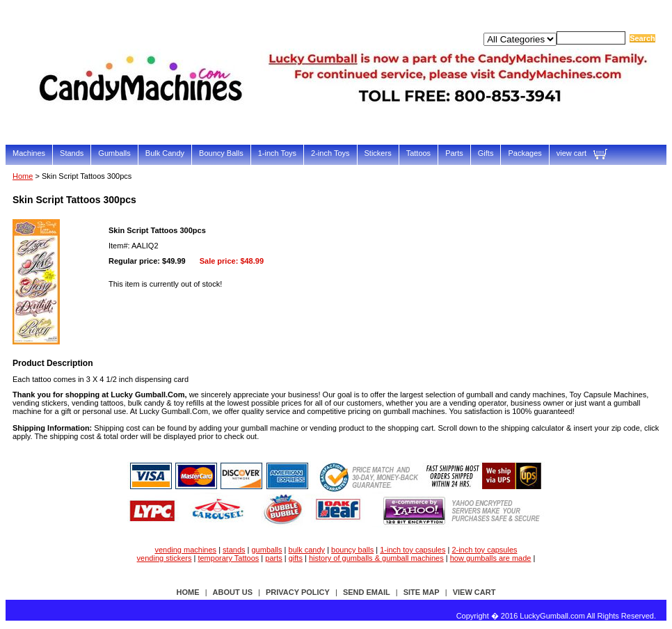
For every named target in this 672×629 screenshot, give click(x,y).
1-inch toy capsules (413, 550)
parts (273, 558)
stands (234, 550)
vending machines (185, 550)
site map (422, 592)
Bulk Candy (165, 153)
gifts (296, 558)
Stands (72, 153)
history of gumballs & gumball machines (376, 558)
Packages (525, 153)
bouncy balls (352, 550)
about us (233, 592)
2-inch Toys (330, 153)
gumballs (267, 550)
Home (23, 176)
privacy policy (298, 592)
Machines (29, 153)
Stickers (378, 153)
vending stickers (165, 558)
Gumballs (114, 153)
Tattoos (418, 153)
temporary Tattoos (228, 558)
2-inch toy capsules (484, 550)
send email (367, 592)
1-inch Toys (277, 153)
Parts (454, 153)
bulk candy (307, 550)
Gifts (486, 153)
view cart (571, 153)
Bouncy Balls (221, 153)
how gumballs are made (491, 558)
